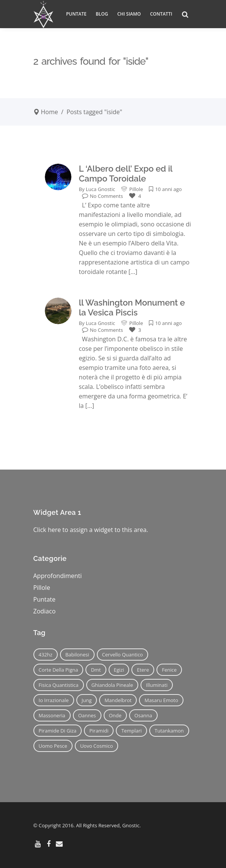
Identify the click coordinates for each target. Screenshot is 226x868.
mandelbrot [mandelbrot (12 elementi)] (118, 700)
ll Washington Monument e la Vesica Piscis (132, 307)
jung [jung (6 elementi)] (87, 700)
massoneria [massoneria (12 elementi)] (52, 715)
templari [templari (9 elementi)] (131, 731)
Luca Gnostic (100, 189)
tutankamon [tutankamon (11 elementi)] (169, 731)
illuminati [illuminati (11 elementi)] (157, 685)
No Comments (103, 196)
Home (50, 112)
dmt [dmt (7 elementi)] (96, 670)
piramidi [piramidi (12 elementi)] (99, 731)
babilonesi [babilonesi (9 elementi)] (77, 655)
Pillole (136, 189)
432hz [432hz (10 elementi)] (46, 655)
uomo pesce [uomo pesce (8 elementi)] (53, 746)
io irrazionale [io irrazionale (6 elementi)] (54, 700)
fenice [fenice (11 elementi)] (169, 670)
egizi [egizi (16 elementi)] (119, 670)
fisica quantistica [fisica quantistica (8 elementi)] (59, 685)
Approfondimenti (58, 576)
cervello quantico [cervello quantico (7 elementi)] (123, 655)
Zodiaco (45, 611)
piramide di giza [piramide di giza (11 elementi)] (58, 731)
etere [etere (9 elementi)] (143, 670)
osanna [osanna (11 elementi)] (143, 715)
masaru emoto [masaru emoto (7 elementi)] (161, 700)
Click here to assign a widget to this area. (91, 530)
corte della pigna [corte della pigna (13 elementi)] (58, 670)
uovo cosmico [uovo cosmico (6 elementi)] (97, 746)
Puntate (45, 599)
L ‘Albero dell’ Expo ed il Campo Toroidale (126, 174)
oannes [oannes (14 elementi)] (87, 715)
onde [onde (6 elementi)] (115, 715)
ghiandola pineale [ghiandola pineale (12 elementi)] (112, 685)
